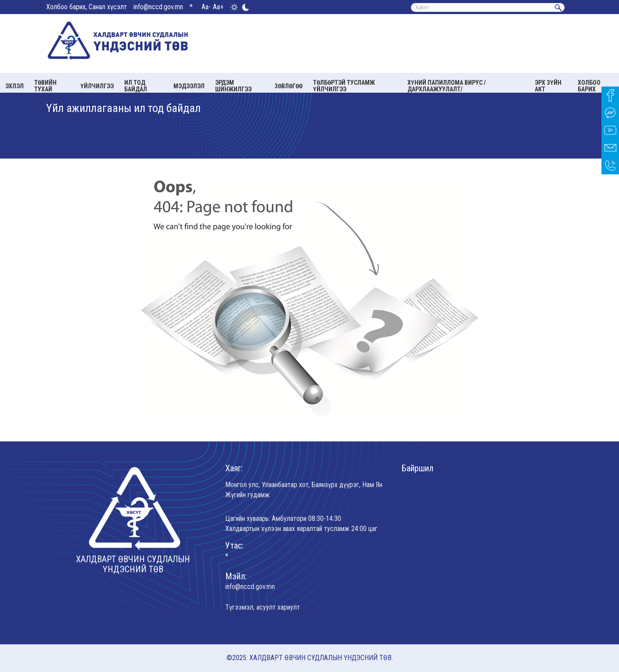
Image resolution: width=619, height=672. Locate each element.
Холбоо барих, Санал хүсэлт (86, 7)
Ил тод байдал (136, 86)
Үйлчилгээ (97, 86)
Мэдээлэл (189, 86)
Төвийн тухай (45, 86)
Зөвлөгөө (288, 86)
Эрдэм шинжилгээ (233, 86)
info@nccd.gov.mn (158, 7)
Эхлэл (14, 86)
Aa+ (218, 7)
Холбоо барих (589, 86)
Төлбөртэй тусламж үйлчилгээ (344, 86)
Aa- (206, 7)
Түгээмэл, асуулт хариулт (263, 607)
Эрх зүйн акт (548, 86)
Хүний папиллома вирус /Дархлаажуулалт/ (447, 86)
